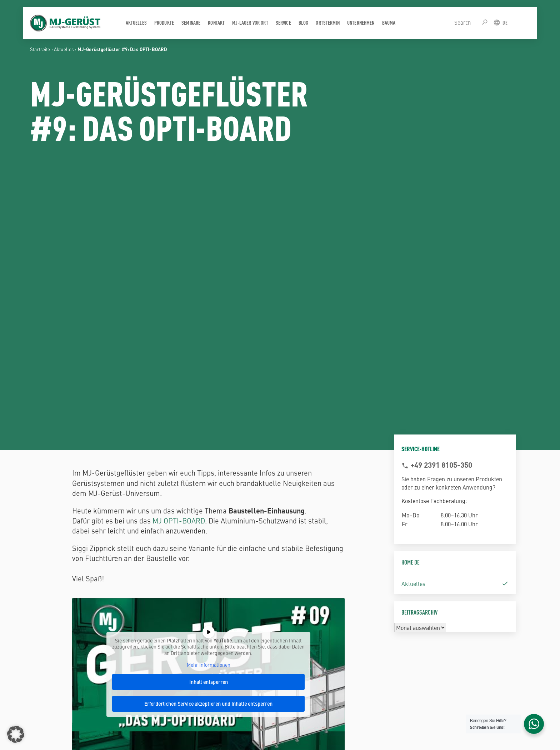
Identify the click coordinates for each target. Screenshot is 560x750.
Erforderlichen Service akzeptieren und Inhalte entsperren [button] (209, 704)
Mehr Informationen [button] (209, 665)
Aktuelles (64, 49)
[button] (16, 734)
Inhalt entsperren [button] (209, 682)
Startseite (40, 49)
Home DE (411, 562)
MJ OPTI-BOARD (179, 520)
